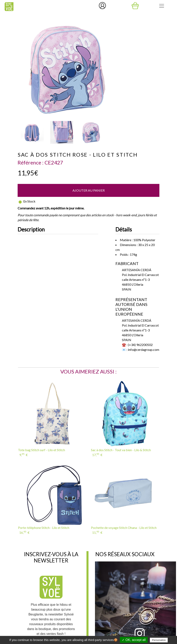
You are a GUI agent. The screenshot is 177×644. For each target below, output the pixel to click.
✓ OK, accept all (134, 640)
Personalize (159, 640)
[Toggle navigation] (162, 6)
